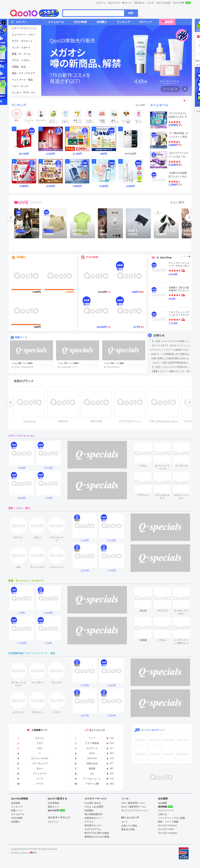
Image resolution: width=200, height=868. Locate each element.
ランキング (19, 105)
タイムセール (159, 105)
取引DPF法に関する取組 (97, 833)
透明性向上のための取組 (97, 837)
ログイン (101, 3)
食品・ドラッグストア (23, 73)
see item (146, 445)
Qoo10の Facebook (167, 825)
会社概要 (163, 803)
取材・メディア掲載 (168, 822)
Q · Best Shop (164, 258)
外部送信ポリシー (94, 818)
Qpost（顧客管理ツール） (134, 807)
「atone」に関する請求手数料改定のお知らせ (171, 363)
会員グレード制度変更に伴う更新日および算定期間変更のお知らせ (171, 354)
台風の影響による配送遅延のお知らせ (170, 358)
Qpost (141, 3)
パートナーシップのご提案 (172, 818)
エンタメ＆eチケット (153, 730)
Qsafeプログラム (93, 829)
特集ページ (21, 337)
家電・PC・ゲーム (21, 54)
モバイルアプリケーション (135, 810)
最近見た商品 (128, 829)
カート (128, 3)
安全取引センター (94, 825)
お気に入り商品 (129, 826)
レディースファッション (25, 28)
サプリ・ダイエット (22, 41)
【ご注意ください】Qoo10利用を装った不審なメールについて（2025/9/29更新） (171, 367)
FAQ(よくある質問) (94, 807)
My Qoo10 (114, 3)
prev (11, 218)
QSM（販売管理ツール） (134, 803)
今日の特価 (92, 257)
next (189, 218)
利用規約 (89, 810)
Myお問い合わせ (93, 803)
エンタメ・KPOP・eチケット (26, 92)
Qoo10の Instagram (168, 833)
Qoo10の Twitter (166, 829)
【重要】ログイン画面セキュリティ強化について (171, 371)
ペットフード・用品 (22, 80)
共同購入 (21, 257)
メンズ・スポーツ (21, 47)
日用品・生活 (19, 67)
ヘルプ (150, 3)
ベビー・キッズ (20, 86)
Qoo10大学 (179, 3)
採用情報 (163, 807)
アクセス (89, 822)
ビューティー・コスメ (23, 35)
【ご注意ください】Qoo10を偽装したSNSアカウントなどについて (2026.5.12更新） (171, 341)
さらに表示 (140, 105)
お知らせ (159, 335)
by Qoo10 (36, 202)
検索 (131, 13)
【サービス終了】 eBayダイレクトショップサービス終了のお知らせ (171, 345)
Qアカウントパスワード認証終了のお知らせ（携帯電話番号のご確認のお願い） (171, 350)
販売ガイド (53, 807)
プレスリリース (166, 810)
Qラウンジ (53, 822)
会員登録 (16, 803)
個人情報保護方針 (94, 814)
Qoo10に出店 (163, 3)
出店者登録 (53, 803)
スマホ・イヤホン (21, 60)
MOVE (21, 203)
